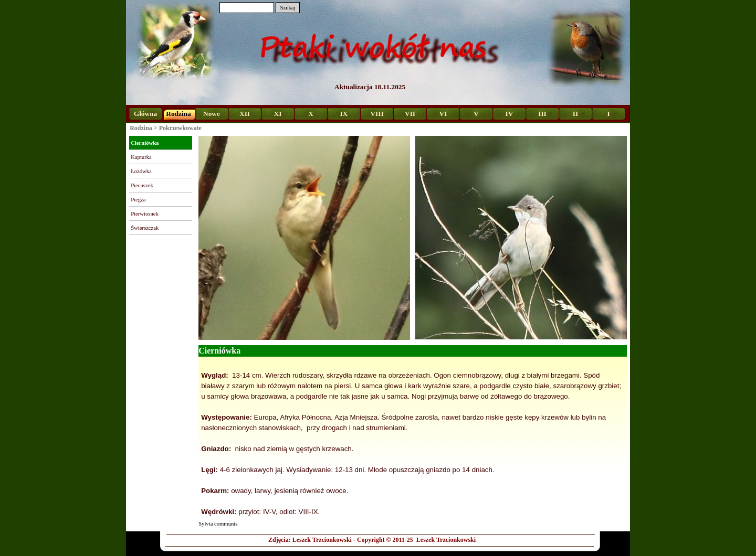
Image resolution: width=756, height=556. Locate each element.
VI (443, 114)
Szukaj (287, 8)
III (542, 114)
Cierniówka (145, 143)
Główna (145, 114)
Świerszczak (145, 228)
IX (344, 114)
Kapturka (141, 157)
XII (245, 114)
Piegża (138, 200)
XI (278, 114)
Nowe (212, 114)
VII (410, 114)
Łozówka (141, 171)
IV (510, 114)
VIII (377, 114)
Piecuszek (142, 185)
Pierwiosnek (145, 214)
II (575, 114)
